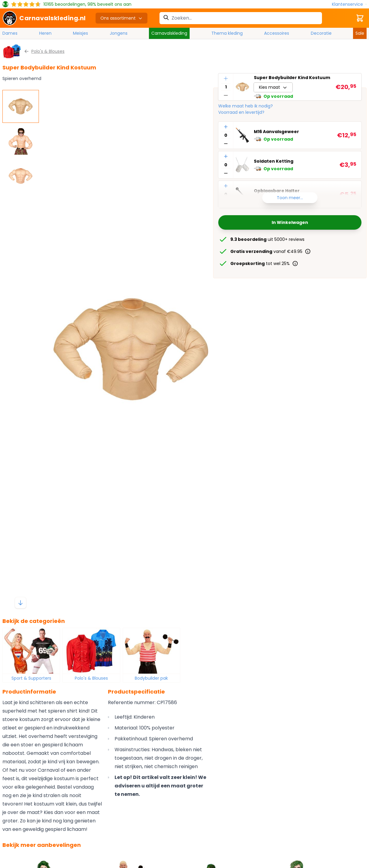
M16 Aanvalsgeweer (276, 132)
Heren (45, 33)
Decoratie (321, 33)
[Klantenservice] (349, 4)
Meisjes (80, 33)
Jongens (119, 33)
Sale (360, 33)
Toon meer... (290, 198)
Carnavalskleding (169, 33)
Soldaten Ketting (274, 161)
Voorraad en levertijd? (241, 112)
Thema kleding (227, 33)
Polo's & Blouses (91, 678)
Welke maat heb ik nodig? (246, 106)
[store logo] (44, 18)
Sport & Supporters (31, 678)
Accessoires (277, 33)
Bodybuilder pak (151, 678)
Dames (10, 33)
